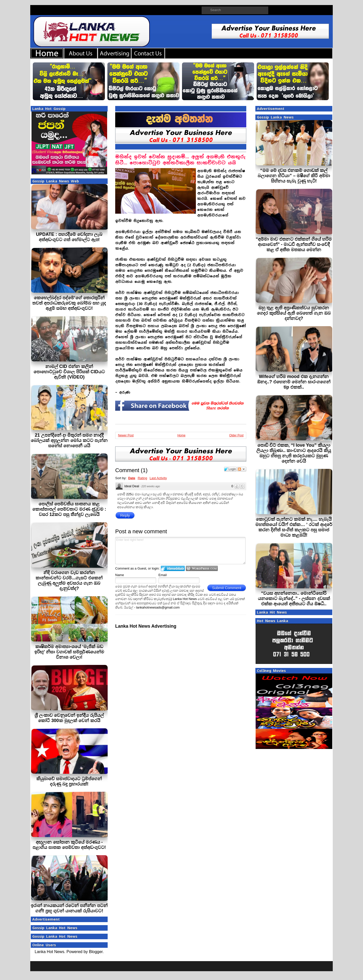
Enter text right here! (180, 551)
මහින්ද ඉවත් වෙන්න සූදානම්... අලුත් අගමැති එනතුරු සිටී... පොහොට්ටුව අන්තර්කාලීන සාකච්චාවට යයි (180, 160)
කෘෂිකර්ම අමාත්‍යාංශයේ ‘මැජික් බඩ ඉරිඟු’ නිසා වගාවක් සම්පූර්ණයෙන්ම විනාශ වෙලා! (69, 652)
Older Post (236, 435)
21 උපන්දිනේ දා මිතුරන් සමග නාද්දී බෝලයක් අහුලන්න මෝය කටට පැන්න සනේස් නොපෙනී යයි (69, 440)
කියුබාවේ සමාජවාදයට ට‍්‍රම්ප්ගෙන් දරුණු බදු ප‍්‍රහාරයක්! (69, 781)
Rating (142, 478)
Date (132, 478)
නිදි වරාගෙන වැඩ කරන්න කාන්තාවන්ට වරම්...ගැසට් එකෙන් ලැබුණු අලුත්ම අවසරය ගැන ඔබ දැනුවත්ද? (69, 580)
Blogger (96, 952)
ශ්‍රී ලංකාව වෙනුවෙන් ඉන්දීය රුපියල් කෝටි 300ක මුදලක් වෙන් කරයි (69, 718)
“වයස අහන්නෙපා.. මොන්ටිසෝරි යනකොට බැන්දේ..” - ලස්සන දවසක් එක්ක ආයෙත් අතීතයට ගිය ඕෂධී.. (294, 598)
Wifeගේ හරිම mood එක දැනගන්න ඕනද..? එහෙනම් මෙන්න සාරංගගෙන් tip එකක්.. (294, 382)
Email (163, 575)
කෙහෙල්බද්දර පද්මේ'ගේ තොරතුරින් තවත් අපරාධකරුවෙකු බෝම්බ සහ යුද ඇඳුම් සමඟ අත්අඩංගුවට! (69, 303)
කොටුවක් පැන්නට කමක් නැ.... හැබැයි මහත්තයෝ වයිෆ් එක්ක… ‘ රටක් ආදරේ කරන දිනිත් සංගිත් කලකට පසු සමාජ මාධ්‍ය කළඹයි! (294, 527)
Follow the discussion (242, 469)
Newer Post (126, 435)
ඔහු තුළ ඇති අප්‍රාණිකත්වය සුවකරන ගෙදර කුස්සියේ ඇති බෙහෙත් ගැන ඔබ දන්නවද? (294, 313)
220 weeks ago (151, 486)
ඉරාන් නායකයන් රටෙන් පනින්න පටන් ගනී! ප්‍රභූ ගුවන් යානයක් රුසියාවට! (69, 908)
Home (181, 435)
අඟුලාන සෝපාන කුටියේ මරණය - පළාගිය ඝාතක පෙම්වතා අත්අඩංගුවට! (69, 845)
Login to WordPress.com (202, 568)
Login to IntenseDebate (173, 568)
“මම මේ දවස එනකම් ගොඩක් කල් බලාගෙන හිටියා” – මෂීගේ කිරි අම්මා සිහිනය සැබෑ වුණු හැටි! (294, 176)
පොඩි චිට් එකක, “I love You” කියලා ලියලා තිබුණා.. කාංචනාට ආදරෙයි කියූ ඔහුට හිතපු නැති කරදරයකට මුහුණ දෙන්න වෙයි (294, 453)
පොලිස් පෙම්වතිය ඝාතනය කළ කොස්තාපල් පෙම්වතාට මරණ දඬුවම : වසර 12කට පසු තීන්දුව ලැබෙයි (69, 509)
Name (120, 575)
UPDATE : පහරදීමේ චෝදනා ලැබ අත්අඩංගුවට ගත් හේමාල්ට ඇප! (69, 237)
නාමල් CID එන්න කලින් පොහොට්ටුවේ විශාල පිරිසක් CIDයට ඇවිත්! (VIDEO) (69, 372)
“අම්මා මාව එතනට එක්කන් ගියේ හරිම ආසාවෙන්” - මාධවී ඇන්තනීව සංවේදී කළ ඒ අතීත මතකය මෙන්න (294, 244)
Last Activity (158, 478)
